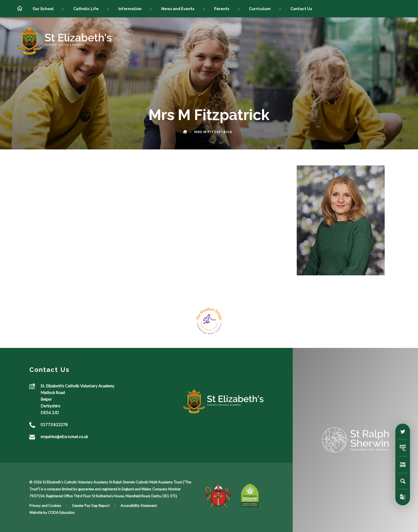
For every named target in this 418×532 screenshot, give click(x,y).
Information (130, 9)
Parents (222, 9)
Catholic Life (86, 9)
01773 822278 (54, 424)
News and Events (178, 9)
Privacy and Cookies (45, 506)
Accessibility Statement (139, 506)
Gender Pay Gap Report (91, 506)
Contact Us (301, 9)
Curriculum (260, 9)
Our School (43, 9)
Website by (39, 513)
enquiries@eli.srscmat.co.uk (64, 436)
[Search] (403, 481)
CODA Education (61, 513)
